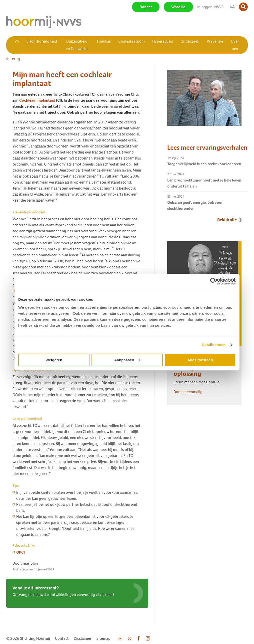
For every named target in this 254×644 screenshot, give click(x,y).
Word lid (178, 7)
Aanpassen (127, 360)
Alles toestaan (200, 360)
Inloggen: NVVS (210, 7)
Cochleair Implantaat (38, 100)
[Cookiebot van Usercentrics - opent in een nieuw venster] (214, 281)
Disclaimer (83, 638)
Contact (62, 638)
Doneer (146, 7)
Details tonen (214, 345)
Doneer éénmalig (188, 392)
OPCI (20, 552)
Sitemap (103, 638)
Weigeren (54, 360)
